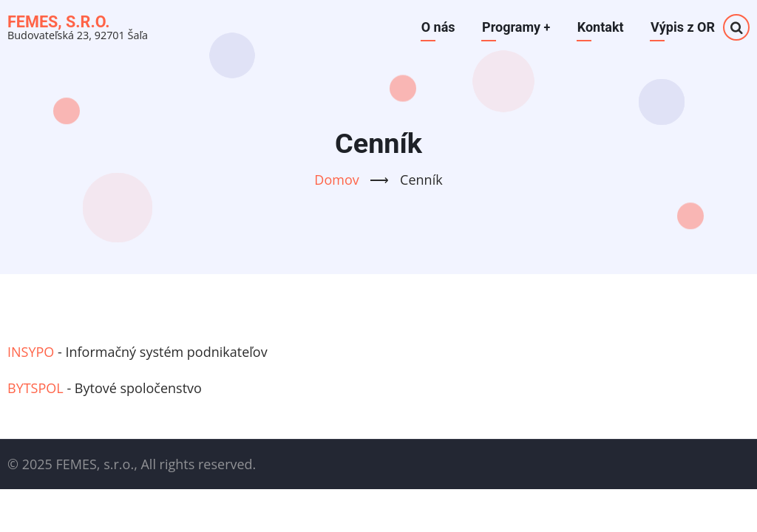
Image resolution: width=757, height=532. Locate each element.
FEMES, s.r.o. (59, 22)
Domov (336, 180)
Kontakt (601, 27)
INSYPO (31, 352)
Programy (516, 27)
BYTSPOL (35, 388)
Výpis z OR (683, 27)
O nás (438, 27)
